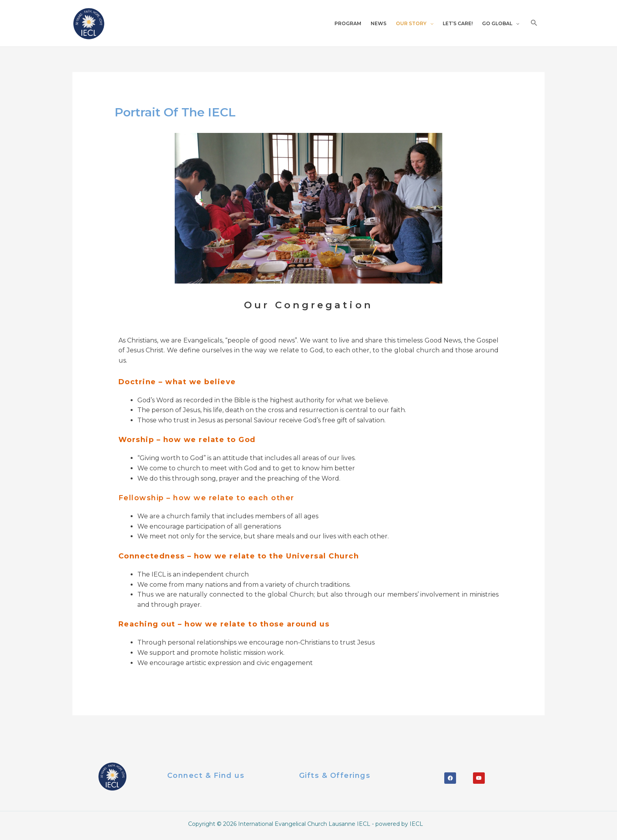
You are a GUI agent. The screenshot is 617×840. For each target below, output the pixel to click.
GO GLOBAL (497, 25)
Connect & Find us (206, 778)
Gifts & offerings (335, 778)
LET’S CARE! (458, 25)
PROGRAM (348, 25)
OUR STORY (411, 25)
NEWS (379, 25)
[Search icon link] (534, 25)
